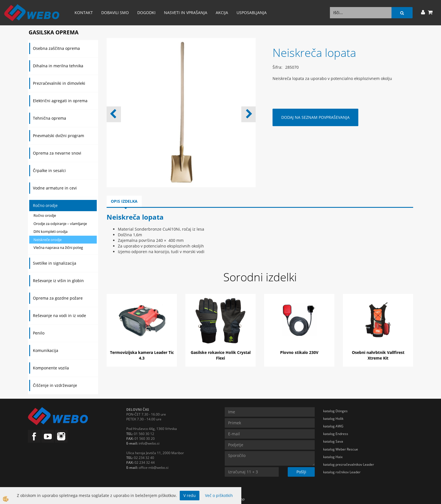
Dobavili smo (115, 13)
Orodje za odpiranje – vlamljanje (60, 224)
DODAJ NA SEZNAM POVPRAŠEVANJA (315, 117)
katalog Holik (333, 419)
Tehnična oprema (49, 118)
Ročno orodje (45, 205)
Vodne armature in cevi (55, 188)
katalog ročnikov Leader (342, 472)
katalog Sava (333, 441)
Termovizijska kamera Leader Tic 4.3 (142, 355)
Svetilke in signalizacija (55, 263)
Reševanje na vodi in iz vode (59, 315)
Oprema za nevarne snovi (57, 153)
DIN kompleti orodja (50, 231)
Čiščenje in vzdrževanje (55, 385)
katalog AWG (333, 426)
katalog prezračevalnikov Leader (349, 464)
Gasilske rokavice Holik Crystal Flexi (221, 355)
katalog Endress (336, 434)
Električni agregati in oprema (60, 101)
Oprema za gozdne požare (58, 298)
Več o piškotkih (219, 495)
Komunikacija (46, 350)
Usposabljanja (252, 13)
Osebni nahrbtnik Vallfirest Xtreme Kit (378, 355)
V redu (190, 495)
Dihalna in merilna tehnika (58, 66)
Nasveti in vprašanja (186, 13)
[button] (248, 114)
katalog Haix (333, 457)
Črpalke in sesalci (49, 170)
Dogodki (146, 13)
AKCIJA (222, 13)
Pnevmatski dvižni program (58, 136)
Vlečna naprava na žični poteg (58, 247)
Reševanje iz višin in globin (58, 281)
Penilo (39, 333)
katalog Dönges (335, 411)
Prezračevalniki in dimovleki (59, 83)
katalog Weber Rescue (341, 449)
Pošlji (301, 472)
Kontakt (84, 13)
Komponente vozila (51, 368)
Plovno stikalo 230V (299, 352)
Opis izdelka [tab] (124, 201)
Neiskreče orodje (48, 240)
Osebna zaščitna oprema (56, 48)
